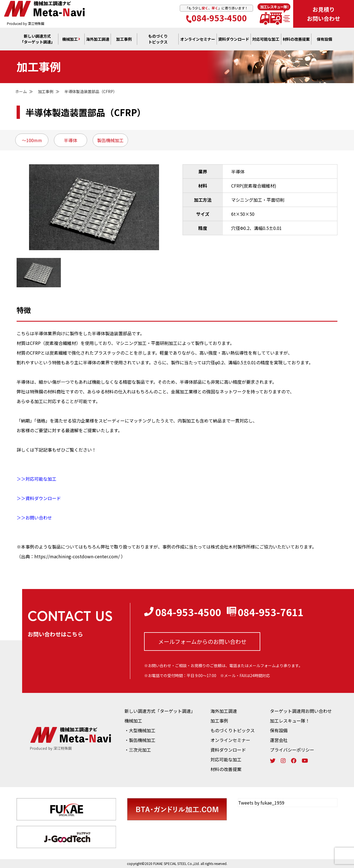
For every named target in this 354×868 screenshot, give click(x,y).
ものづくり (158, 39)
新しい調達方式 (37, 39)
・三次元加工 (138, 750)
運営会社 (279, 740)
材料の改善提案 (226, 769)
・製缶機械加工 (140, 740)
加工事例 (124, 39)
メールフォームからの (202, 642)
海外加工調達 (98, 39)
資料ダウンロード (228, 750)
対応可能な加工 (226, 759)
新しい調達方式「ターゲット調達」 (160, 711)
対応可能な (266, 39)
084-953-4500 (217, 18)
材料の (296, 39)
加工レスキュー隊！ (290, 721)
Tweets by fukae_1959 (261, 803)
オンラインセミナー (230, 740)
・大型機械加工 (140, 730)
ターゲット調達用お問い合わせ (301, 711)
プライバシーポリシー (292, 750)
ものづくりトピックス (233, 730)
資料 (234, 39)
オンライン (198, 39)
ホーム (21, 91)
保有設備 (324, 39)
